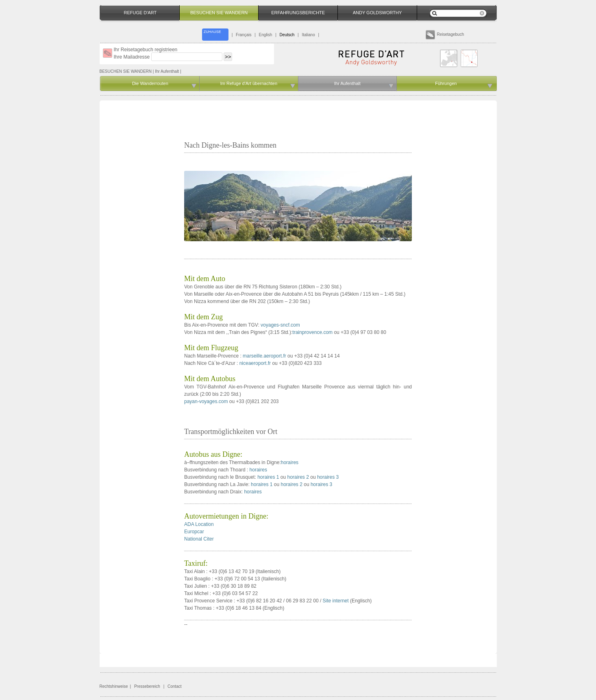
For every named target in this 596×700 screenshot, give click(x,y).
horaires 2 (298, 477)
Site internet (336, 601)
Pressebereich (147, 686)
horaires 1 (268, 477)
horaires (290, 462)
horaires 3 (328, 477)
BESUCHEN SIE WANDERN (126, 71)
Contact (174, 686)
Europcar (194, 532)
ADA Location (199, 524)
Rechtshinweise (114, 686)
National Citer (199, 539)
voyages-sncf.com (280, 325)
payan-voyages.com (206, 401)
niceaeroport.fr (255, 363)
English (266, 35)
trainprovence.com (312, 332)
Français (244, 35)
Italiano (308, 35)
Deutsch (287, 35)
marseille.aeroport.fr (264, 356)
